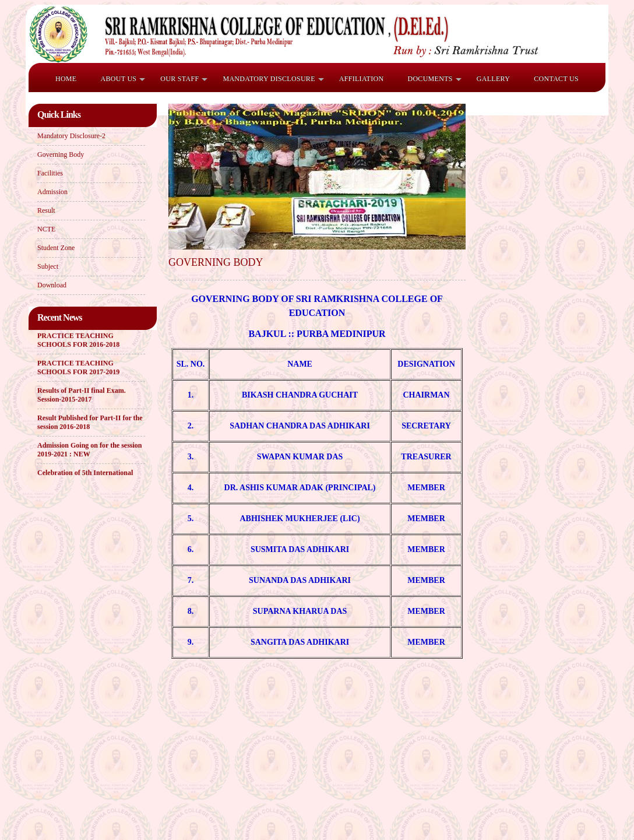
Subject (48, 266)
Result (46, 210)
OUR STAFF (179, 79)
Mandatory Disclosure (269, 79)
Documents (430, 79)
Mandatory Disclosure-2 (71, 136)
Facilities (50, 173)
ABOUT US (118, 79)
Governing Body (61, 154)
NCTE (46, 229)
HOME (66, 79)
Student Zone (56, 248)
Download (52, 285)
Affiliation (362, 79)
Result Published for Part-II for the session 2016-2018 (90, 423)
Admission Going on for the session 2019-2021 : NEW (89, 450)
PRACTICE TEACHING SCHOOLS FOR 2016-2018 (78, 341)
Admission (52, 192)
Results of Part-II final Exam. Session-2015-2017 (82, 396)
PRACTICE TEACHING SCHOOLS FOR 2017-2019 (78, 368)
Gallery (493, 79)
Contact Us (556, 79)
